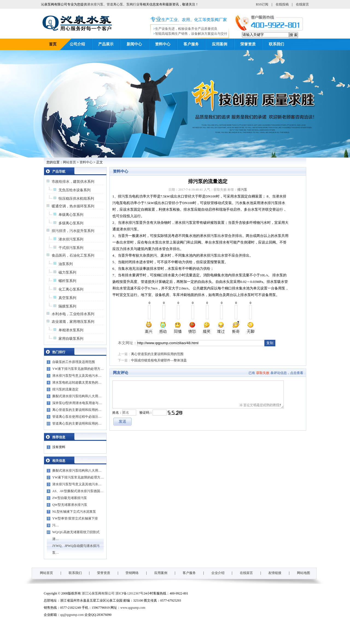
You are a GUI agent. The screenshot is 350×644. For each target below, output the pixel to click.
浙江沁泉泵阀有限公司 (98, 593)
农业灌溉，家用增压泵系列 (73, 322)
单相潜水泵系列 (71, 330)
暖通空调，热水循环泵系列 (73, 206)
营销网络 (132, 573)
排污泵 (242, 190)
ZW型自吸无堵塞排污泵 (70, 498)
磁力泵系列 (67, 272)
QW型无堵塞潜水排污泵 (70, 505)
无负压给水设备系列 (75, 190)
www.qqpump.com (133, 608)
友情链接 (275, 573)
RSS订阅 (262, 4)
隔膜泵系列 (67, 306)
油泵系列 (66, 264)
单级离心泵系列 (71, 215)
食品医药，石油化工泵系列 (73, 255)
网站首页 (69, 162)
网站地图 (304, 573)
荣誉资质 (248, 44)
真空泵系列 (67, 298)
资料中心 (163, 44)
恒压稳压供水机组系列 (76, 198)
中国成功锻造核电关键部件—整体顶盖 (159, 360)
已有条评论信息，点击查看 (276, 373)
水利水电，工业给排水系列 (73, 314)
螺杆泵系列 (67, 281)
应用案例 (220, 44)
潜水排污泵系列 (71, 239)
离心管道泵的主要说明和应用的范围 (157, 354)
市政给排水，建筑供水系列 (73, 182)
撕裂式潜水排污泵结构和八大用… (77, 396)
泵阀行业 (133, 4)
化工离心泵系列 (71, 289)
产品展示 (106, 44)
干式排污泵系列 (71, 248)
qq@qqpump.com (72, 615)
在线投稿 (282, 4)
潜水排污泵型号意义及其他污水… (77, 376)
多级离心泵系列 (71, 223)
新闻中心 (134, 44)
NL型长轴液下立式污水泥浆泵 (74, 512)
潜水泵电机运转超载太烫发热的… (77, 382)
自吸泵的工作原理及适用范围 (74, 362)
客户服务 (191, 44)
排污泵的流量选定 (65, 389)
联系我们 (276, 44)
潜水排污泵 (95, 4)
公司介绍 (77, 44)
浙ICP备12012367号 (129, 593)
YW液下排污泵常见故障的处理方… (78, 369)
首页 (53, 44)
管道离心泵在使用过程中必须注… (77, 417)
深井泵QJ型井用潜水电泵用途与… (77, 403)
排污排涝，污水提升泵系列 (73, 231)
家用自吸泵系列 (71, 339)
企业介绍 (218, 573)
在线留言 (302, 4)
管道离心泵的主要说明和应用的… (77, 423)
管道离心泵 (115, 4)
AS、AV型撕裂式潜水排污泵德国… (78, 491)
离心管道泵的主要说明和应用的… (77, 410)
